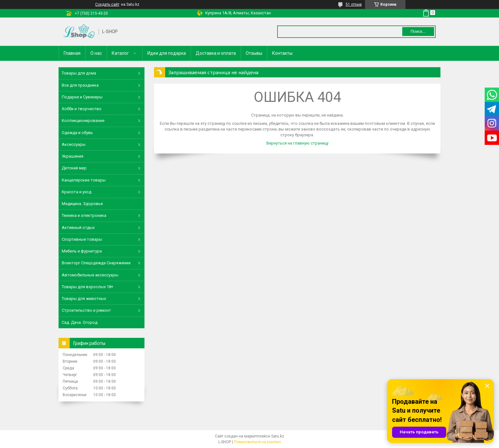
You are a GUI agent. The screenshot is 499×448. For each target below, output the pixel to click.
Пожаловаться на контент (257, 442)
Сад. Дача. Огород (80, 322)
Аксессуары (74, 144)
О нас (96, 53)
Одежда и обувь (77, 133)
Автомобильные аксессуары (90, 275)
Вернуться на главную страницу (297, 143)
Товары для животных (84, 299)
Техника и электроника (84, 215)
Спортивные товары (82, 239)
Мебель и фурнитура (82, 251)
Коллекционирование (83, 121)
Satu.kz (278, 436)
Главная (72, 53)
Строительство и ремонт (86, 310)
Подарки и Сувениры (82, 97)
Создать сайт (107, 4)
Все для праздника (80, 85)
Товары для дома (79, 73)
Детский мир (74, 168)
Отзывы (254, 53)
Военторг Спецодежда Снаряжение (96, 263)
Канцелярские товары (84, 180)
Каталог (120, 53)
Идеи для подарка (167, 53)
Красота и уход (77, 192)
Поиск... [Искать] (418, 31)
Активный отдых (78, 228)
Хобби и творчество (82, 109)
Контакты (282, 53)
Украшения (73, 156)
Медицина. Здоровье (82, 204)
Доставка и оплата (216, 53)
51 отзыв (354, 4)
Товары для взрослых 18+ (88, 287)
